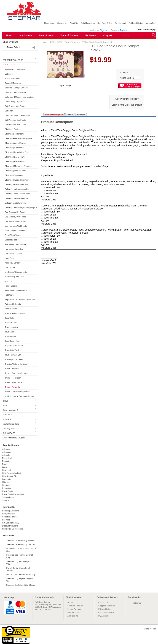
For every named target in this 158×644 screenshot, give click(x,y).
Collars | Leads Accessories (17, 189)
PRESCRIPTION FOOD (13, 60)
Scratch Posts (11, 309)
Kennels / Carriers (13, 263)
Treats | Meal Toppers (14, 382)
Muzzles (8, 281)
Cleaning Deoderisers (14, 134)
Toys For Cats (11, 323)
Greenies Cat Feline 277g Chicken (21, 585)
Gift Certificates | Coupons (14, 438)
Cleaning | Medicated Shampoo (18, 166)
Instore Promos (46, 35)
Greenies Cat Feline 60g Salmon (20, 541)
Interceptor (7, 479)
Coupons (107, 35)
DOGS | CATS (9, 65)
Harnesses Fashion (13, 254)
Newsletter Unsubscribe (12, 529)
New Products (25, 35)
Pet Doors (9, 295)
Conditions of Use (10, 517)
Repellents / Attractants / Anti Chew (20, 299)
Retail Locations (88, 23)
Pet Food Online (136, 23)
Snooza (5, 500)
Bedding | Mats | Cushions (16, 88)
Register (124, 30)
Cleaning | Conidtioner (14, 148)
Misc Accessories (12, 79)
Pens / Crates (11, 286)
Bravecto (6, 461)
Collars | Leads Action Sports (17, 194)
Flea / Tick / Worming (14, 235)
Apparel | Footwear (13, 83)
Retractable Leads (13, 304)
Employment (120, 23)
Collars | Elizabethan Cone (16, 184)
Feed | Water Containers (15, 231)
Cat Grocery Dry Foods (15, 102)
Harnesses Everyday (14, 249)
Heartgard (6, 470)
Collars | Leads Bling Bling (16, 198)
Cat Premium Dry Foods (15, 120)
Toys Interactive (12, 327)
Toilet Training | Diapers (15, 313)
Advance (6, 449)
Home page (49, 23)
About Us (74, 23)
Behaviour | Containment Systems (20, 97)
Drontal (5, 464)
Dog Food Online (105, 23)
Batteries (9, 74)
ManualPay (151, 23)
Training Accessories (14, 359)
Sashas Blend (8, 497)
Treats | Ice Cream (13, 378)
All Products (73, 616)
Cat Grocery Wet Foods (15, 106)
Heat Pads (9, 258)
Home (9, 35)
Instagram (137, 603)
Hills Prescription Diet (11, 473)
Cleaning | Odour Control (16, 171)
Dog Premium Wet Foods (16, 226)
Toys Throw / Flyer (13, 355)
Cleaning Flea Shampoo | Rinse (19, 138)
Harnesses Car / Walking (16, 244)
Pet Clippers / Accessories (16, 290)
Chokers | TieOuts (13, 129)
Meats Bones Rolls (11, 424)
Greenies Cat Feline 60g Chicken (20, 544)
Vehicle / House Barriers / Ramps (19, 396)
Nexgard (6, 485)
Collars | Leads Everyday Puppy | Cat (21, 208)
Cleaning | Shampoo (14, 175)
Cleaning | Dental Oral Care (17, 152)
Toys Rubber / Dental (14, 346)
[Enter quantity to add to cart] (136, 78)
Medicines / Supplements (16, 272)
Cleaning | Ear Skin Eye (15, 157)
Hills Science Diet (10, 476)
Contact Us (62, 23)
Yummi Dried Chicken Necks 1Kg (20, 575)
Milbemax (6, 482)
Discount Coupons (10, 526)
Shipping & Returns (11, 511)
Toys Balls (9, 318)
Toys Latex (10, 332)
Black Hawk (7, 458)
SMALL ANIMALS (10, 410)
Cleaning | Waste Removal (16, 180)
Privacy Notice (8, 514)
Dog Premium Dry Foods (16, 221)
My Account (91, 35)
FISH (5, 405)
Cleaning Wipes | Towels (15, 143)
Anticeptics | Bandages (15, 69)
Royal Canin (7, 491)
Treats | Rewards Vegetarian (17, 392)
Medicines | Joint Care (14, 277)
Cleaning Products (10, 429)
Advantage (7, 452)
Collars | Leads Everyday (16, 203)
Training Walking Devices (16, 364)
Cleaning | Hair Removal (15, 161)
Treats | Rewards (12, 387)
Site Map (6, 520)
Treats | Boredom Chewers (16, 373)
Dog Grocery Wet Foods (15, 217)
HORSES (7, 419)
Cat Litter (9, 111)
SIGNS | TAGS (9, 433)
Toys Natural (10, 336)
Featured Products (69, 35)
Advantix (6, 455)
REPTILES (7, 415)
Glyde (5, 467)
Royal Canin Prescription (13, 494)
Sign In (103, 30)
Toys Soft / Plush (12, 350)
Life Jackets (10, 267)
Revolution (7, 488)
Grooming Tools (12, 240)
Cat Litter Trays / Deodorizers (18, 115)
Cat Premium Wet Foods (15, 125)
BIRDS (6, 401)
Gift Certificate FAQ (11, 523)
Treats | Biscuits (12, 369)
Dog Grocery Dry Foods (15, 212)
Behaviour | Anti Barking (15, 92)
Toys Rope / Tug (12, 341)
